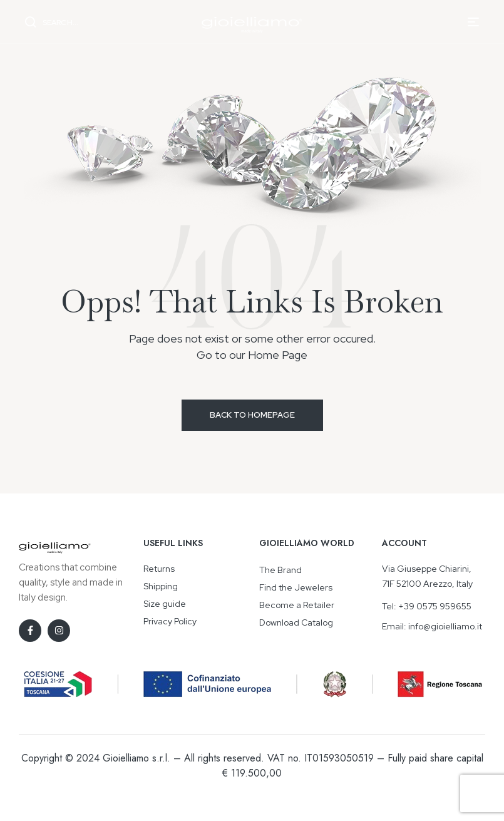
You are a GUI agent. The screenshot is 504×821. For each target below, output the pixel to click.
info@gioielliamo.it (445, 626)
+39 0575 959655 (435, 606)
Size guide (165, 604)
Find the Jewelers (296, 587)
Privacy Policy (170, 621)
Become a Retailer (297, 605)
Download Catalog (296, 622)
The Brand (280, 570)
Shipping (161, 586)
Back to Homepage (252, 415)
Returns (159, 569)
